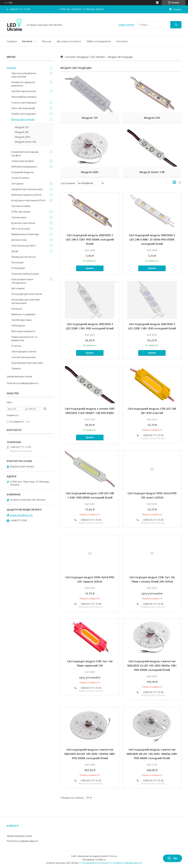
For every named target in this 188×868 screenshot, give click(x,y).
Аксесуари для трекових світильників (26, 301)
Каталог (27, 41)
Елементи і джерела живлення (23, 84)
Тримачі (16, 368)
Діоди (15, 251)
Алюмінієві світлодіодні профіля (25, 153)
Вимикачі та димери (23, 314)
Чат (173, 858)
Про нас (47, 41)
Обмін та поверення (98, 41)
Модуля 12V (90, 118)
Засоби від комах (22, 320)
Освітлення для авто (24, 246)
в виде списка (180, 183)
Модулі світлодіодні (23, 119)
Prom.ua (113, 856)
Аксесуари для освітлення (27, 294)
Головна (12, 41)
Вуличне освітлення (23, 223)
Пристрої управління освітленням (24, 75)
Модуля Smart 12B (152, 172)
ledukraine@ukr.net (21, 515)
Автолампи (18, 288)
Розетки (16, 346)
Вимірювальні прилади (25, 234)
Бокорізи (17, 309)
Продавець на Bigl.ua (94, 860)
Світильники (19, 217)
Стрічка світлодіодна (24, 103)
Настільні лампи (21, 206)
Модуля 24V (152, 118)
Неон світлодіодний (23, 108)
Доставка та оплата (69, 41)
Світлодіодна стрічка (24, 351)
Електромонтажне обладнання (22, 281)
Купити (90, 268)
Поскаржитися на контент (96, 863)
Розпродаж (18, 268)
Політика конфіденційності (23, 383)
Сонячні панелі (20, 178)
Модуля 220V (90, 172)
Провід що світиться (23, 257)
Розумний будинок (23, 172)
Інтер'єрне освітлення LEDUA (28, 200)
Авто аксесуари (21, 229)
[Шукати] (176, 25)
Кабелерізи (18, 325)
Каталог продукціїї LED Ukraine (85, 57)
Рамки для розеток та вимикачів (24, 338)
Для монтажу (19, 240)
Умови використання (19, 376)
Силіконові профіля (23, 161)
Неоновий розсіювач (24, 97)
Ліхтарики (17, 184)
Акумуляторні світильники (27, 189)
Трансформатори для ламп (27, 363)
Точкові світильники (23, 357)
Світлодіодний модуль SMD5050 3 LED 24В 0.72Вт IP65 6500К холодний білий (90, 239)
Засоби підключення (24, 91)
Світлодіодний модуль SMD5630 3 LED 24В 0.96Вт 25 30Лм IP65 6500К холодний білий (152, 239)
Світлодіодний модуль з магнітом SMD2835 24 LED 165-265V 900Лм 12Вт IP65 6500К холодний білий (152, 666)
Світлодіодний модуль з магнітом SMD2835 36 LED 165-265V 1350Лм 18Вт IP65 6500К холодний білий (90, 754)
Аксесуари (18, 262)
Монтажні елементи (23, 331)
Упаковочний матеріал (25, 274)
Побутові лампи (21, 212)
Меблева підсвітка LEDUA (26, 195)
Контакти (122, 41)
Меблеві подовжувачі (24, 167)
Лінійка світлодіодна (24, 114)
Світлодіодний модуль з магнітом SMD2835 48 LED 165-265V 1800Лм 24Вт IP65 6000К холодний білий (152, 754)
